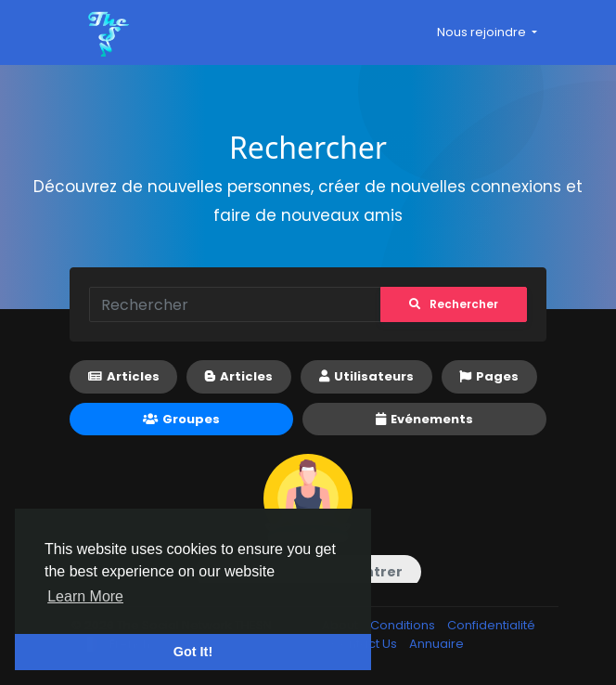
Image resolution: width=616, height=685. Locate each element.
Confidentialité (491, 625)
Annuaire (436, 644)
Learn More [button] (85, 596)
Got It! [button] (193, 652)
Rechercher (452, 304)
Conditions (404, 625)
